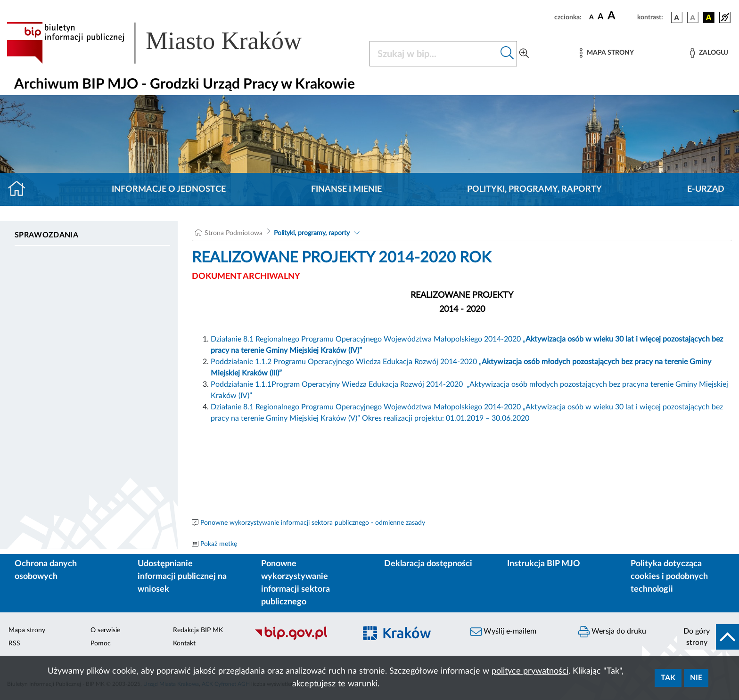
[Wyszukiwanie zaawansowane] (524, 54)
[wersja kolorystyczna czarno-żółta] (709, 17)
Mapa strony (27, 630)
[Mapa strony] (607, 53)
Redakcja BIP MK (198, 630)
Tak (668, 678)
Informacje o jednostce (169, 189)
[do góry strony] (708, 637)
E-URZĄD (706, 189)
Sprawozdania (46, 235)
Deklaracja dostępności (428, 564)
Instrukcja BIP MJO (544, 564)
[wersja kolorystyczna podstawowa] (677, 17)
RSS (14, 643)
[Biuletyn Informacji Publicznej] (300, 638)
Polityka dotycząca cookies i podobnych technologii (669, 577)
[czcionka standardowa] (591, 17)
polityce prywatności (530, 671)
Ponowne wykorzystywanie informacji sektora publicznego (296, 583)
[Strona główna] (21, 189)
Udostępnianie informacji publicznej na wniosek (182, 577)
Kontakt (184, 643)
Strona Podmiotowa (234, 233)
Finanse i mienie (346, 189)
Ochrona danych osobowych (46, 570)
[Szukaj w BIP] (434, 54)
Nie (696, 678)
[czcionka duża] (621, 16)
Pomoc (101, 643)
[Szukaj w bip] (507, 54)
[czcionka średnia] (601, 17)
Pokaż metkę (219, 544)
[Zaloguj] (709, 53)
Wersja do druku (612, 632)
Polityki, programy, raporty (534, 189)
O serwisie (105, 630)
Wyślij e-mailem (503, 632)
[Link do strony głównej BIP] (168, 43)
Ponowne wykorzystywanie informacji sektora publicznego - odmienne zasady (313, 523)
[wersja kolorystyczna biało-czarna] (693, 17)
